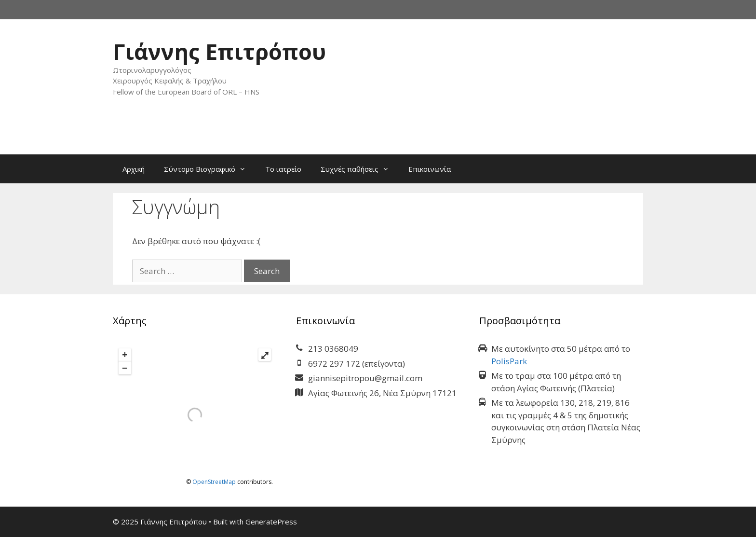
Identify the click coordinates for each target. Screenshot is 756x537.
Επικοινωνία (430, 169)
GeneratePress (271, 522)
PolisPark (509, 361)
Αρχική (134, 169)
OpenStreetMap (214, 482)
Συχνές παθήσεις (360, 169)
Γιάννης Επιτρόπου (219, 51)
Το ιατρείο (283, 169)
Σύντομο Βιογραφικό (210, 169)
